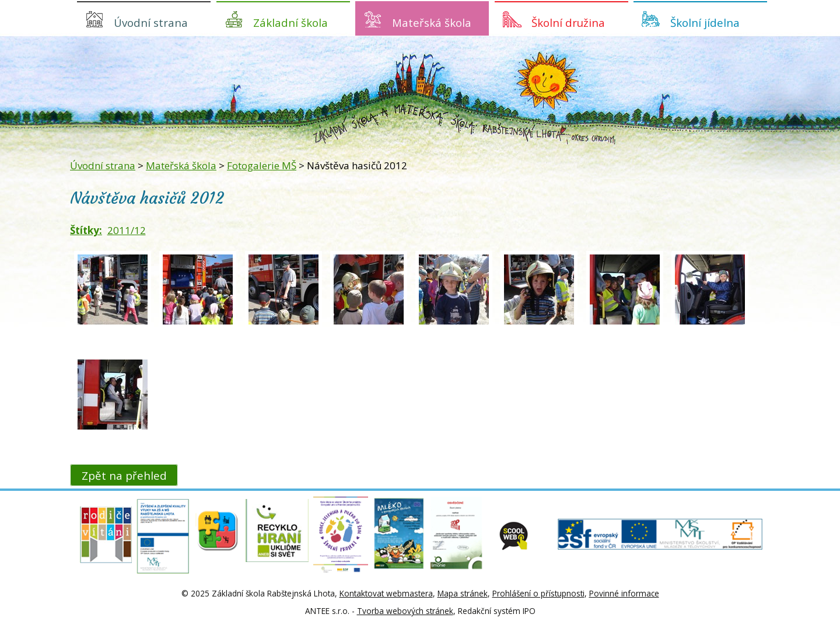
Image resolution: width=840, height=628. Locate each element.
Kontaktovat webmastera (386, 593)
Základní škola (290, 22)
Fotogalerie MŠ (262, 165)
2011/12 (127, 230)
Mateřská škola (432, 22)
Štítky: (86, 230)
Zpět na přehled (124, 475)
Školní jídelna (705, 22)
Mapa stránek (463, 593)
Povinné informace (624, 593)
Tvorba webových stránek (405, 611)
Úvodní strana (151, 22)
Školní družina (568, 22)
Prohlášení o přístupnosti (538, 593)
